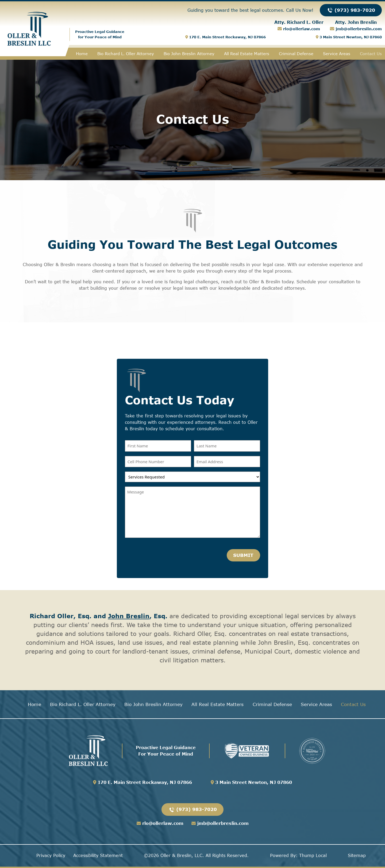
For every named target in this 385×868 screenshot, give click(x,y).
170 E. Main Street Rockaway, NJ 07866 (226, 37)
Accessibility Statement (98, 855)
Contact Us (371, 54)
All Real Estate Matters (247, 54)
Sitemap (357, 855)
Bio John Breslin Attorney (189, 54)
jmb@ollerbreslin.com (358, 29)
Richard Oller (52, 616)
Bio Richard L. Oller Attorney (126, 54)
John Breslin (129, 616)
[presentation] (165, 554)
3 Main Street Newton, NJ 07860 (349, 37)
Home (82, 54)
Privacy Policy (51, 855)
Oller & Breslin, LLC (181, 855)
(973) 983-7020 (351, 10)
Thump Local (313, 855)
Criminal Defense (296, 54)
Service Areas (337, 54)
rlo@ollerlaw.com (301, 29)
